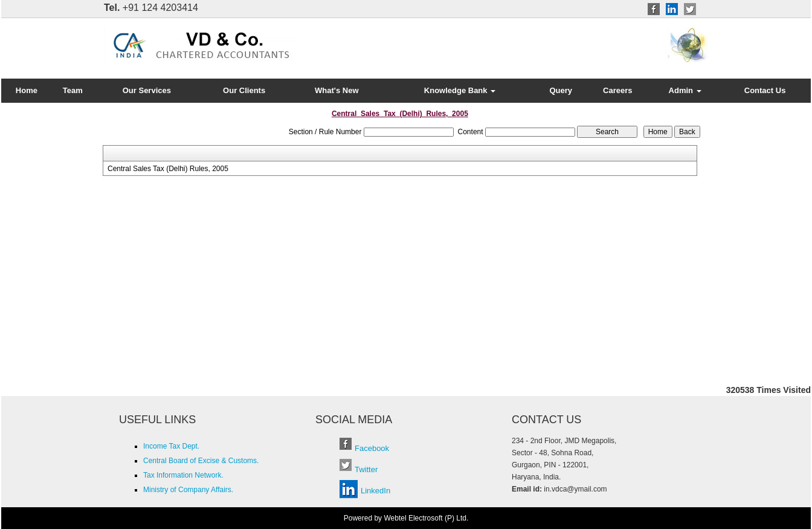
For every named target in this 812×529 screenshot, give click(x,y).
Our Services (147, 90)
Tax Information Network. (183, 475)
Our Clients (244, 90)
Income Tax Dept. (171, 446)
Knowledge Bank (460, 90)
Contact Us (765, 90)
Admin (685, 90)
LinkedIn (375, 491)
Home (27, 90)
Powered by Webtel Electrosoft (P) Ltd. (406, 518)
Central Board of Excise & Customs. (201, 461)
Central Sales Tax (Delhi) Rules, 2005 (168, 169)
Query (561, 90)
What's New (337, 90)
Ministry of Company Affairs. (188, 490)
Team (73, 90)
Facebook (372, 448)
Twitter (366, 469)
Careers (617, 90)
